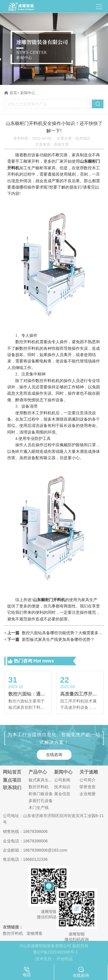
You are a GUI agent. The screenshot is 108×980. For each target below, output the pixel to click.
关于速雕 (89, 772)
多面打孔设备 (41, 801)
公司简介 (88, 780)
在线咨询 (54, 755)
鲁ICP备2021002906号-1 (56, 952)
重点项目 (12, 780)
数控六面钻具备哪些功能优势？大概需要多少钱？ (54, 633)
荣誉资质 (88, 787)
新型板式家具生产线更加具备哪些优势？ (49, 640)
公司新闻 (62, 780)
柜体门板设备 (41, 794)
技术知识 (62, 787)
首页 (14, 93)
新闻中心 (28, 93)
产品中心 (38, 772)
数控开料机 (39, 787)
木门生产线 (39, 808)
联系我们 (12, 788)
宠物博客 (35, 933)
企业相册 (88, 794)
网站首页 (12, 772)
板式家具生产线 (41, 780)
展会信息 (62, 794)
